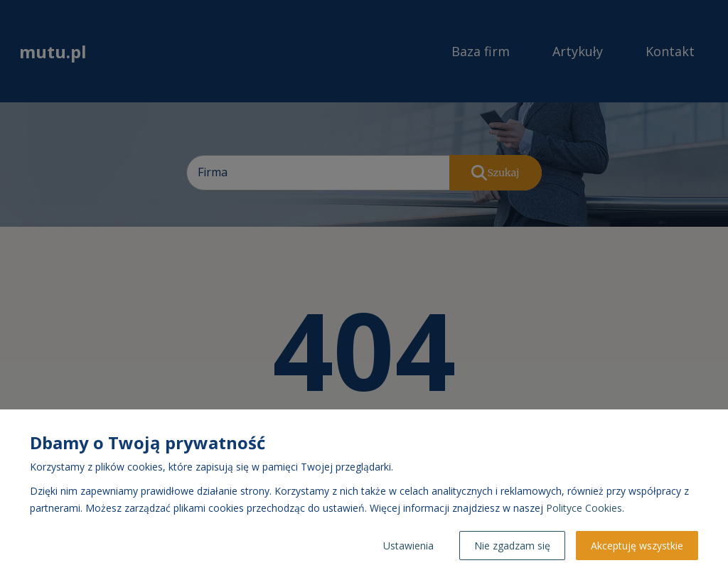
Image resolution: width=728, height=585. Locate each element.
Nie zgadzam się (512, 546)
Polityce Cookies (584, 508)
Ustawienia (408, 546)
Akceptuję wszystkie (637, 546)
